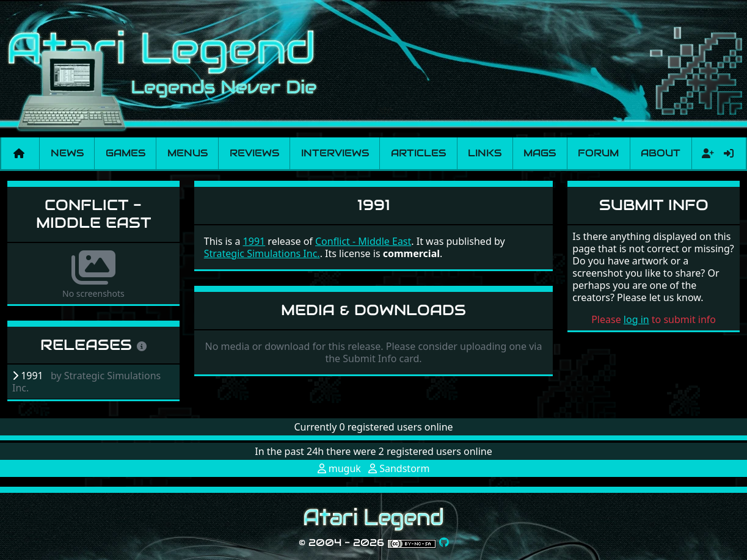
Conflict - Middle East (93, 214)
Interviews (335, 153)
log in (636, 319)
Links (485, 153)
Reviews (254, 153)
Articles (418, 153)
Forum (598, 153)
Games (126, 153)
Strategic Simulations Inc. (262, 253)
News (67, 153)
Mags (540, 153)
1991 (254, 241)
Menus (188, 153)
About (661, 153)
